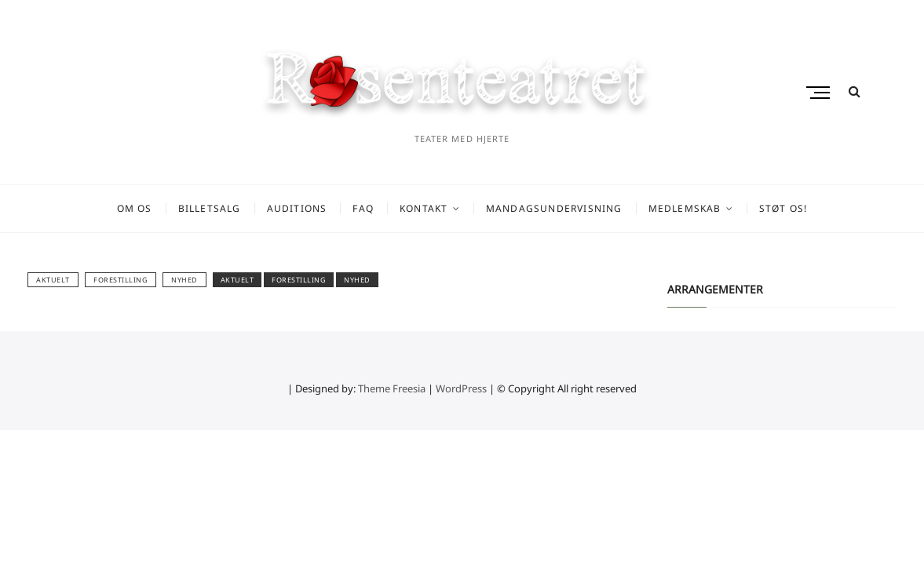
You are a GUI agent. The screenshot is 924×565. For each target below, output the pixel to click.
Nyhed (184, 280)
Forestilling (121, 280)
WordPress (461, 388)
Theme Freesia (392, 388)
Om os (135, 208)
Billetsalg (210, 208)
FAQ (363, 208)
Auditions (297, 208)
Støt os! (783, 208)
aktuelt (237, 280)
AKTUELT (53, 280)
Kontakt (424, 208)
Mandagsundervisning (554, 208)
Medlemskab (685, 208)
